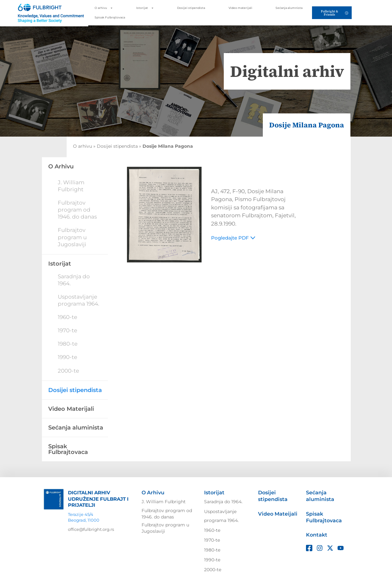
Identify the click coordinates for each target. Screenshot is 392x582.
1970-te (67, 330)
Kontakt (317, 535)
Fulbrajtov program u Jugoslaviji (72, 237)
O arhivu (104, 8)
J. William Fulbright (164, 502)
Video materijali (240, 8)
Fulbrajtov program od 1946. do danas (77, 210)
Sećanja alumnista (289, 8)
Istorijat (145, 8)
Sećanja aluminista (76, 428)
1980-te (68, 344)
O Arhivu (153, 493)
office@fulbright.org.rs (91, 529)
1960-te (67, 317)
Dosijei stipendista (191, 8)
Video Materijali (71, 409)
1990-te (67, 357)
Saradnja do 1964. (223, 502)
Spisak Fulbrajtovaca (110, 17)
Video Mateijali (278, 514)
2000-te (68, 371)
